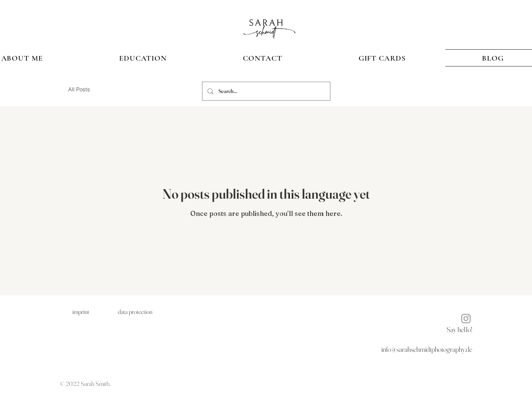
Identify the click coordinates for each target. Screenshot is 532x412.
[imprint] (81, 312)
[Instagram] (466, 319)
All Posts (79, 89)
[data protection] (135, 312)
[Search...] (265, 91)
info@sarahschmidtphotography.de (427, 349)
